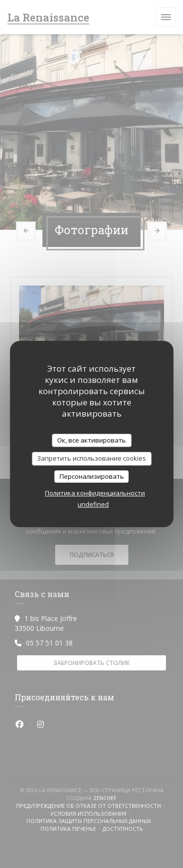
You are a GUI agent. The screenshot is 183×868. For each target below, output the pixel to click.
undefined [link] (93, 504)
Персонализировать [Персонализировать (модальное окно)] (92, 476)
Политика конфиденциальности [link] (95, 493)
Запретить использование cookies (91, 458)
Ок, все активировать (91, 440)
